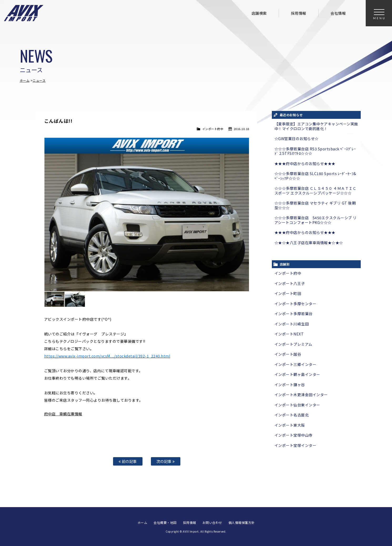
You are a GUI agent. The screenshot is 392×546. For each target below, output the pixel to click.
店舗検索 (259, 13)
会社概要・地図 (165, 522)
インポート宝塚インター (296, 445)
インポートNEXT (289, 334)
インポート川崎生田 (292, 324)
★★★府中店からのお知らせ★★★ (305, 164)
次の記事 (166, 461)
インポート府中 (213, 129)
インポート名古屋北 (292, 415)
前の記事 (128, 461)
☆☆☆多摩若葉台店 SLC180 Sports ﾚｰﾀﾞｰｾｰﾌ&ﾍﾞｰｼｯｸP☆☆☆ (315, 176)
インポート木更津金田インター (301, 395)
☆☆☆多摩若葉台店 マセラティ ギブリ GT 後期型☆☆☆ (315, 205)
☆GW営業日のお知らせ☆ (297, 139)
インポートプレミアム (293, 344)
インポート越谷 (288, 354)
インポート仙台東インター (297, 405)
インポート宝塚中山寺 (294, 435)
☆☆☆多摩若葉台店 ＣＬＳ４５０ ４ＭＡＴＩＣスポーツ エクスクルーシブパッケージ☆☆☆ (315, 191)
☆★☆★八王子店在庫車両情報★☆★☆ (309, 243)
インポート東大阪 (290, 425)
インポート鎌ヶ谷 (290, 385)
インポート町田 (288, 293)
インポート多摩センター (296, 304)
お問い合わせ (212, 522)
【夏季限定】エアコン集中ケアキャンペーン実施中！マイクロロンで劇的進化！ (316, 126)
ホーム (25, 80)
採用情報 (299, 13)
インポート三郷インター (296, 364)
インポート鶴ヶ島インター (297, 374)
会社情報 (338, 13)
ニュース (39, 80)
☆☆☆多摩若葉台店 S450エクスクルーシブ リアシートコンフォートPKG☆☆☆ (316, 220)
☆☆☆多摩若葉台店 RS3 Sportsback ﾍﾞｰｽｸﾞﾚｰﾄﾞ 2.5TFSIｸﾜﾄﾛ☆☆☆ (315, 151)
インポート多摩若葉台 (294, 314)
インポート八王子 (290, 283)
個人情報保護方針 (242, 522)
